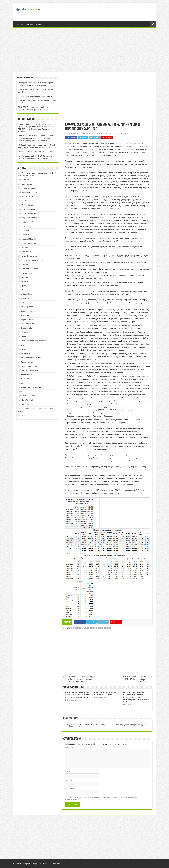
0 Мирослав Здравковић (94, 133)
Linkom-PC (56, 864)
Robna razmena (27, 375)
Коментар (69, 748)
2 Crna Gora (25, 231)
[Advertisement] (104, 12)
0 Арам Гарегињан (28, 214)
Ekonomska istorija (28, 324)
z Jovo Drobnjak (27, 400)
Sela (22, 383)
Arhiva (23, 290)
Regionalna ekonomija (29, 370)
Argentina (24, 286)
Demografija (25, 315)
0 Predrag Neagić (27, 201)
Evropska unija (26, 328)
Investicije (24, 332)
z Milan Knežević (27, 404)
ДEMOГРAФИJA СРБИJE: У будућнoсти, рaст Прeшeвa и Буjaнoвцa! (35, 129)
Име (68, 772)
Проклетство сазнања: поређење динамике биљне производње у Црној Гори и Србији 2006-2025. (136, 697)
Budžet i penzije (27, 307)
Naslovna (20, 24)
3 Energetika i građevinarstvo (32, 260)
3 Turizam (24, 277)
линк (126, 143)
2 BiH (23, 226)
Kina (22, 345)
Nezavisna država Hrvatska (31, 358)
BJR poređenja (26, 294)
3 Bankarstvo (26, 252)
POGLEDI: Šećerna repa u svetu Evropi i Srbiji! (39, 147)
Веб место (69, 789)
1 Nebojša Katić (27, 222)
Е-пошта (69, 780)
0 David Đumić (26, 184)
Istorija (23, 336)
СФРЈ (108, 628)
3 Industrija (25, 264)
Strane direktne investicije (31, 387)
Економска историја (79, 628)
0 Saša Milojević (27, 205)
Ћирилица (25, 415)
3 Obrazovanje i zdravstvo (31, 269)
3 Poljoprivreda (26, 273)
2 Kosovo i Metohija (28, 239)
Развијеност (97, 628)
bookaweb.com (26, 298)
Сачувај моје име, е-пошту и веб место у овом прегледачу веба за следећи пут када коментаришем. (101, 798)
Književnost (25, 349)
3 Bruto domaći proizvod (30, 256)
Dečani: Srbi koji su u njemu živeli (40, 152)
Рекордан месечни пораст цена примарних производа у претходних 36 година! (78, 695)
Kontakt (39, 24)
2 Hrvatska (25, 235)
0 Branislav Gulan (27, 180)
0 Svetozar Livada (28, 209)
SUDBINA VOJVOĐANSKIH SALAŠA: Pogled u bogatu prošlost (133, 678)
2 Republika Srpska (28, 243)
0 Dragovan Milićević (29, 188)
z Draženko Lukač (28, 396)
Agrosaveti (25, 281)
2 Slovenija (25, 247)
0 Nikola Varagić (27, 197)
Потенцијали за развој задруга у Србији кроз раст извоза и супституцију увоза (82, 678)
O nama (29, 24)
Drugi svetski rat (27, 320)
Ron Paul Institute (27, 379)
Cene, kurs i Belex (28, 311)
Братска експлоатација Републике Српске (105, 694)
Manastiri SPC (26, 353)
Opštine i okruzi (27, 362)
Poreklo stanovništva (29, 366)
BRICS (23, 303)
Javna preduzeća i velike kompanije (34, 341)
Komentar (111, 133)
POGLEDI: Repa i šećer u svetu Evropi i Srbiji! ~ (37, 145)
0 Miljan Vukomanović (29, 192)
